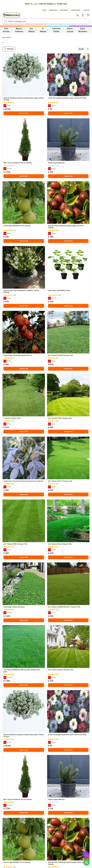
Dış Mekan (33, 30)
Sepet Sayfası (86, 855)
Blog (44, 10)
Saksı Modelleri (84, 30)
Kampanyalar (76, 10)
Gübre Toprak (71, 30)
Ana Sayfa (7, 37)
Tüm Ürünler (7, 30)
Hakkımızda (53, 10)
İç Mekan (44, 30)
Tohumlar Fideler (57, 30)
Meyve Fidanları (20, 30)
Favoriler (86, 10)
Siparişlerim (64, 10)
